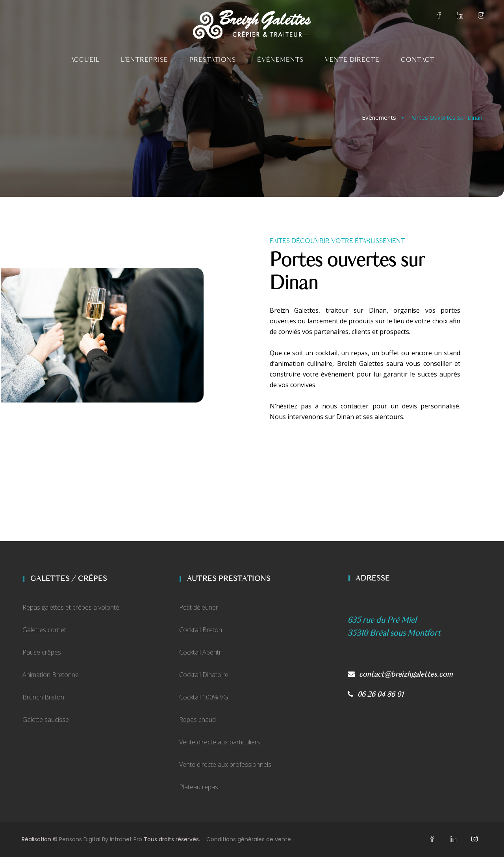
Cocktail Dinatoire (204, 675)
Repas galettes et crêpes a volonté (71, 607)
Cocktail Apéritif (201, 652)
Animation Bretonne (51, 675)
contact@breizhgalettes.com (400, 674)
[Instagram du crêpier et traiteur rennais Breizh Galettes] (481, 16)
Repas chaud (197, 720)
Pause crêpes (42, 652)
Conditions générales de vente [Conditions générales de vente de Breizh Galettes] (249, 839)
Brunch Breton (43, 697)
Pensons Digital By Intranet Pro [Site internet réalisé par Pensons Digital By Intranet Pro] (101, 839)
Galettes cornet (44, 630)
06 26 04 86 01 (376, 695)
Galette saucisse (46, 720)
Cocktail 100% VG (204, 697)
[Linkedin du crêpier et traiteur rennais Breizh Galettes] (460, 16)
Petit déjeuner (199, 607)
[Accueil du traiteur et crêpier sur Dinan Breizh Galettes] (252, 24)
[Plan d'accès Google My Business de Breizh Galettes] (394, 633)
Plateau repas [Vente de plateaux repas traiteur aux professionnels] (199, 787)
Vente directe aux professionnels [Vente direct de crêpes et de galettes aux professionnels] (225, 764)
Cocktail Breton (201, 630)
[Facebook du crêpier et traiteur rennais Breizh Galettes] (439, 16)
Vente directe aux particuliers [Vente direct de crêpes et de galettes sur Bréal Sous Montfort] (220, 742)
